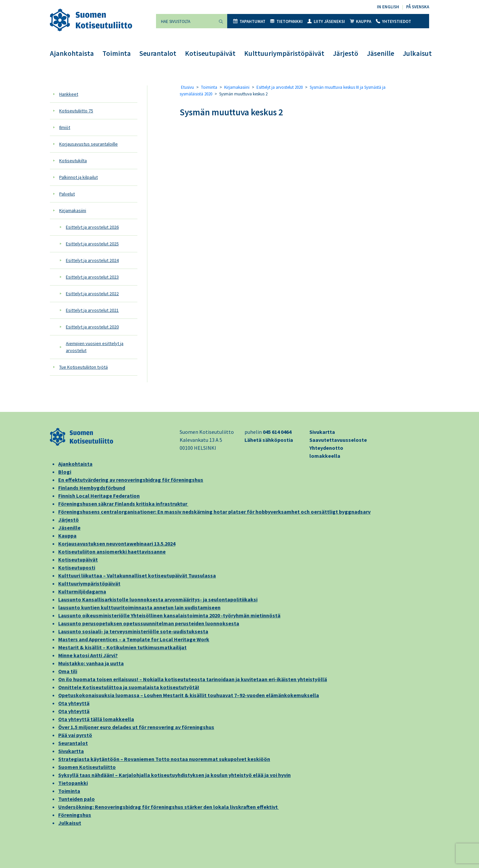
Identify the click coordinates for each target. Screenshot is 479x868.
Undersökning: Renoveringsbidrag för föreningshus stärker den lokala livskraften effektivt (168, 807)
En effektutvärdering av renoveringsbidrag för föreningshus (131, 480)
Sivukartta (322, 432)
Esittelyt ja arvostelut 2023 (92, 277)
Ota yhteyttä (74, 703)
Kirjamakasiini (73, 210)
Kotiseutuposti (77, 567)
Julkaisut (417, 53)
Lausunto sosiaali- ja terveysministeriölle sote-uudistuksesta (133, 631)
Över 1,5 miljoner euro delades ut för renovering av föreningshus (136, 727)
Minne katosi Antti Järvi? (88, 655)
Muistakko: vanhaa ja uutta (91, 663)
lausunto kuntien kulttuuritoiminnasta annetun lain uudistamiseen (139, 607)
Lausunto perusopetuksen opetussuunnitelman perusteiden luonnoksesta (149, 623)
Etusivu (187, 87)
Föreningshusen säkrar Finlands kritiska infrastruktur (123, 504)
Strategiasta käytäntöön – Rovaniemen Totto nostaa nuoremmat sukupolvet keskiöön (164, 759)
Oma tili (68, 671)
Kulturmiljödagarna (82, 591)
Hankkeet (69, 94)
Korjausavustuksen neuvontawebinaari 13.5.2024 (117, 544)
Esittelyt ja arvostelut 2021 (92, 310)
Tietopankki (286, 21)
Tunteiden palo (77, 799)
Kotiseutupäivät (210, 53)
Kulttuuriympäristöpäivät (284, 53)
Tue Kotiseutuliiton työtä (83, 367)
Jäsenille (381, 53)
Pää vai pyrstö (75, 735)
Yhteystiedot (394, 21)
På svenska (418, 7)
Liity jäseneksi (326, 21)
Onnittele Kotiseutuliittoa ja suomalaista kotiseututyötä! (129, 687)
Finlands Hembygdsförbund (92, 488)
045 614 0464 (277, 432)
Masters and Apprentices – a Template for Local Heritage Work (134, 639)
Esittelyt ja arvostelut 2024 (92, 260)
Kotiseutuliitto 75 (76, 111)
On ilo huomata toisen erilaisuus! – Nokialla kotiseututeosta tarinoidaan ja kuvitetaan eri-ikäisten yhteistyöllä (193, 679)
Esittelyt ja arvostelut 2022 (92, 294)
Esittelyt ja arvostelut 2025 (92, 244)
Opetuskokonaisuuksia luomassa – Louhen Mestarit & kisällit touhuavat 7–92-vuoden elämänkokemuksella (189, 695)
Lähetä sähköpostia (269, 440)
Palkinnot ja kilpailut (79, 177)
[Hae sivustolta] (185, 21)
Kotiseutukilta (73, 161)
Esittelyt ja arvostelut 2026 (92, 227)
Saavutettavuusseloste (338, 440)
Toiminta (117, 53)
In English (388, 7)
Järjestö (346, 53)
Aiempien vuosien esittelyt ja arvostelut (95, 347)
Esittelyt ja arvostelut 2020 (92, 327)
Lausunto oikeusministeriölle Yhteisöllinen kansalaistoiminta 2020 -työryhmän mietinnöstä (169, 615)
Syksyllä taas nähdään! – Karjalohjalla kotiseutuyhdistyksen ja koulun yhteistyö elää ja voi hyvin (174, 775)
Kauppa (360, 21)
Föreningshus (75, 815)
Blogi (65, 472)
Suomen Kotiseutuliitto (87, 767)
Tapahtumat (249, 21)
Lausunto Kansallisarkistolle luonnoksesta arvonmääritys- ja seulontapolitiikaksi (158, 599)
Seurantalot (158, 53)
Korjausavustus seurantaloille (88, 144)
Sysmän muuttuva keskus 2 (231, 112)
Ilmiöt (65, 127)
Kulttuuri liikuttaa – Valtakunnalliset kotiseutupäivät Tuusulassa (137, 575)
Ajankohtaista (72, 53)
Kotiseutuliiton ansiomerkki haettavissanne (112, 552)
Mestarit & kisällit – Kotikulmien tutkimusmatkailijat (122, 647)
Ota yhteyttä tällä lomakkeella (96, 719)
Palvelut (67, 194)
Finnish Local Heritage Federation (99, 496)
